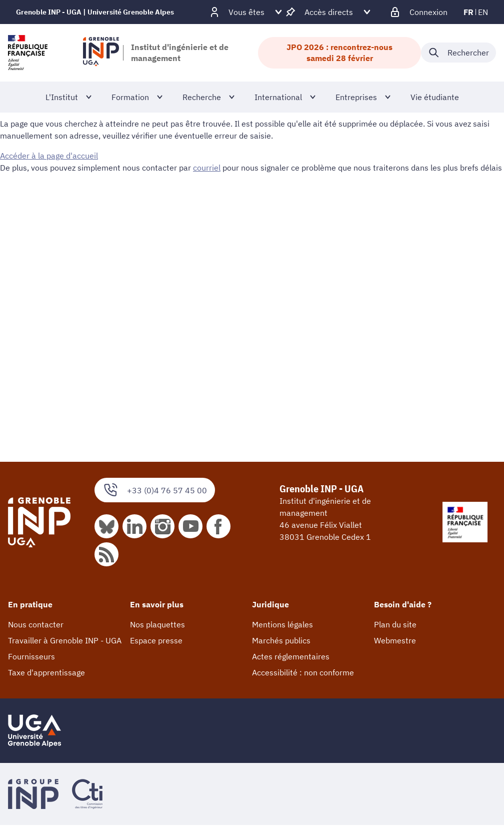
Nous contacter (36, 624)
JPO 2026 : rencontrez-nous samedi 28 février (339, 53)
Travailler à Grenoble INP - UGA (65, 640)
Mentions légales (282, 624)
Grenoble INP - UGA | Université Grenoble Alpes (95, 12)
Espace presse (156, 640)
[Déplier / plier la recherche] (458, 53)
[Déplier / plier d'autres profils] (246, 12)
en (483, 12)
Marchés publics (281, 640)
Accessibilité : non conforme (303, 672)
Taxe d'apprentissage (46, 672)
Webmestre (395, 640)
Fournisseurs (31, 656)
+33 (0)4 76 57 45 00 (155, 490)
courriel (207, 168)
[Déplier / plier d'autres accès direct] (329, 12)
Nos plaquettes (157, 624)
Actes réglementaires (291, 656)
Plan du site (395, 624)
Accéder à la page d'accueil (49, 156)
